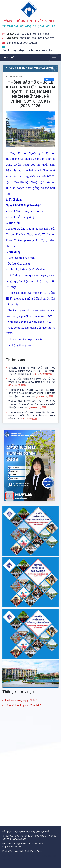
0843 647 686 (41, 34)
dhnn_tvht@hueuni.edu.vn (22, 43)
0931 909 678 (23, 34)
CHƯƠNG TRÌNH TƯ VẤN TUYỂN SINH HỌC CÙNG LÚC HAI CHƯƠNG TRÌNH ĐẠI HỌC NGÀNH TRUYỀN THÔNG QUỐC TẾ (32, 371)
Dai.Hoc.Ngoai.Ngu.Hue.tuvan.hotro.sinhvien (29, 50)
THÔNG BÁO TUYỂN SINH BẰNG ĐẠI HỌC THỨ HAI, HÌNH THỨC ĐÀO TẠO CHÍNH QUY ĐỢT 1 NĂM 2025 (32, 415)
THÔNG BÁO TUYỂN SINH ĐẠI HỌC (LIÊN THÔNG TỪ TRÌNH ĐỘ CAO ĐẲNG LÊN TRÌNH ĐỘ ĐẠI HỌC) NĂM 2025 (32, 404)
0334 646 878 (46, 38)
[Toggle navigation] (54, 58)
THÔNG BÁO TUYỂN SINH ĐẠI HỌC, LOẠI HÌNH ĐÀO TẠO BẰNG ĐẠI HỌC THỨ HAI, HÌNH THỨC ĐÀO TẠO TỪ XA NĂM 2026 (32, 393)
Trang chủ (8, 57)
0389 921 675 (28, 38)
